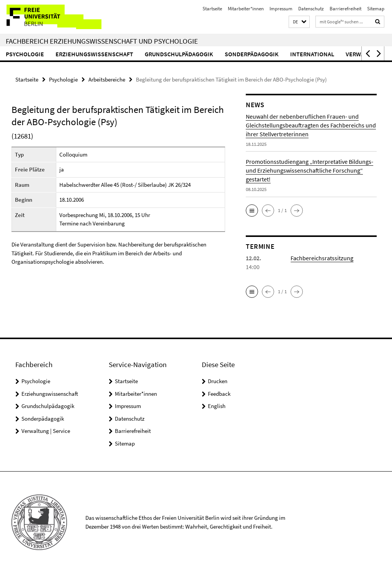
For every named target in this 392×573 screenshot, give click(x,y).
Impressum (281, 9)
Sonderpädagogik (252, 54)
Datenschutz (311, 9)
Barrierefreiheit (345, 9)
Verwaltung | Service (46, 431)
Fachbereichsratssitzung (322, 258)
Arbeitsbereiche (107, 79)
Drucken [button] (218, 381)
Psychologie (25, 54)
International (312, 54)
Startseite (212, 9)
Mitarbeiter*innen (246, 9)
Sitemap (376, 9)
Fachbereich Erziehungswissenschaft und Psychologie (102, 41)
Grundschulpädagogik (179, 54)
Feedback (219, 394)
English (217, 406)
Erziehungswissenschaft (94, 54)
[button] (299, 22)
